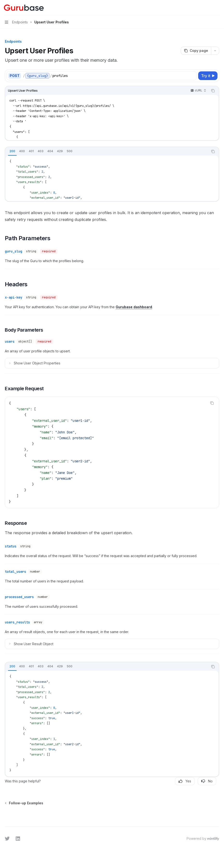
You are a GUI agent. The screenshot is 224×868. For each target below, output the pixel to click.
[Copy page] (196, 51)
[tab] (12, 151)
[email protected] (76, 438)
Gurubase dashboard (134, 307)
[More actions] (218, 8)
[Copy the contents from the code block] (213, 91)
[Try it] (208, 76)
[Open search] (209, 8)
